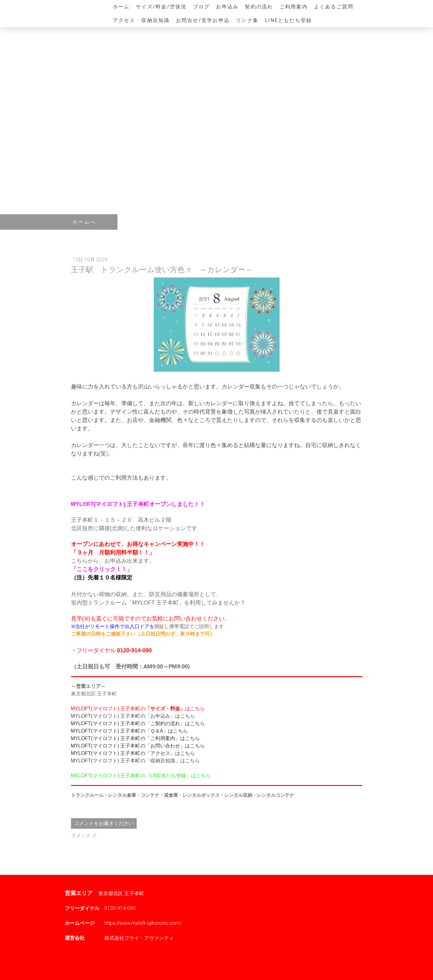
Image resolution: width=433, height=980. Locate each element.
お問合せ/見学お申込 (203, 20)
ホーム (121, 7)
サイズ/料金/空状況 (161, 7)
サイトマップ (162, 965)
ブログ (202, 7)
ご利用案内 (294, 7)
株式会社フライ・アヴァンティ (139, 938)
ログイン (360, 971)
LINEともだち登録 (288, 20)
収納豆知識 (155, 20)
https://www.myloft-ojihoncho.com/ (143, 923)
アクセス (124, 20)
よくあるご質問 (334, 7)
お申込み (227, 7)
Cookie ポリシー (133, 965)
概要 (69, 965)
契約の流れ (259, 7)
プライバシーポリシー (96, 965)
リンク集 (247, 20)
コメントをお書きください (104, 823)
